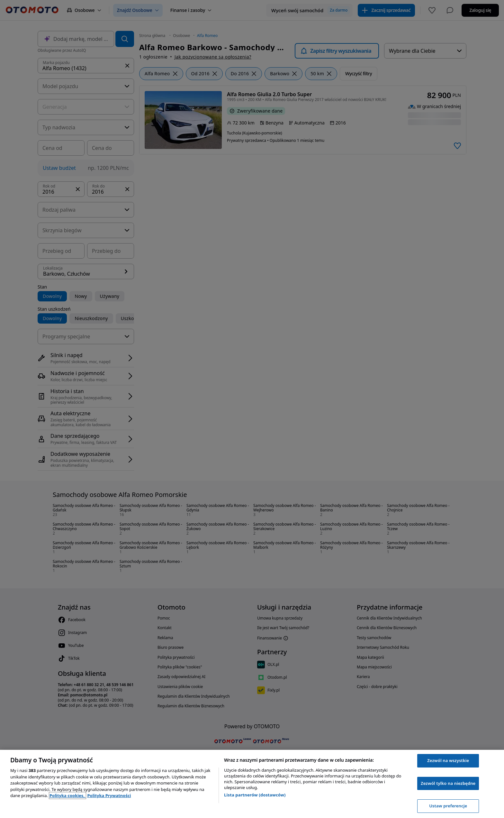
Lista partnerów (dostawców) (255, 795)
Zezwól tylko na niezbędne (448, 783)
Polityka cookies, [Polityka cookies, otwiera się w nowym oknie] (68, 795)
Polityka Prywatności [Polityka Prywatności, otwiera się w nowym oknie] (109, 795)
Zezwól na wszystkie (448, 760)
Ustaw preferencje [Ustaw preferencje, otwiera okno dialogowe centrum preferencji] (448, 806)
